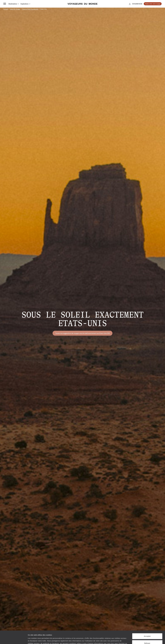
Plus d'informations (83, 633)
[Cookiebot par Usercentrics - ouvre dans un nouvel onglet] (14, 640)
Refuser (147, 630)
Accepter (147, 623)
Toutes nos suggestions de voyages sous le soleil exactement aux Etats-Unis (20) (82, 333)
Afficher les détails (117, 640)
